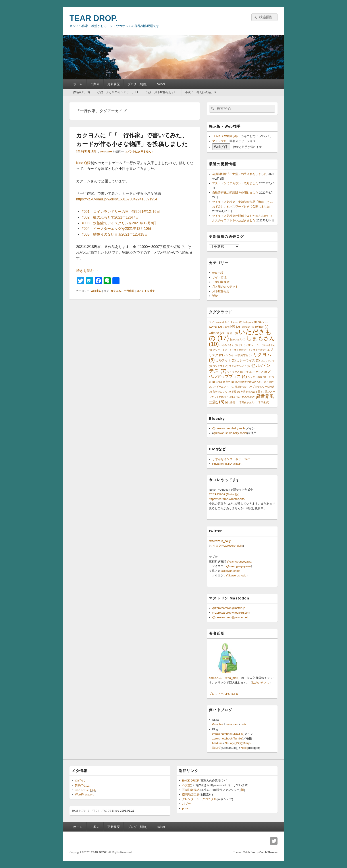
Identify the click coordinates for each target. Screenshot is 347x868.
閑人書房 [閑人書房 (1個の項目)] (232, 402)
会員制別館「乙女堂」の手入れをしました (240, 174)
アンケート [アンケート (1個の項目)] (221, 350)
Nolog (245, 748)
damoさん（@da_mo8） (225, 678)
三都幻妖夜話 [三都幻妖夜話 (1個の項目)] (225, 382)
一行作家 (129, 291)
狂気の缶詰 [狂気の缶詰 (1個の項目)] (247, 397)
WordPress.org (85, 794)
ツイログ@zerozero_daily (226, 546)
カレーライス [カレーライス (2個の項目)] (248, 360)
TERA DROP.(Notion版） (225, 494)
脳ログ (217, 748)
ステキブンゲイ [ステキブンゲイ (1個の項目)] (239, 366)
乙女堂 (186, 785)
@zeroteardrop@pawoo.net (230, 617)
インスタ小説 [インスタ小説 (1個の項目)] (257, 350)
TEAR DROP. (93, 18)
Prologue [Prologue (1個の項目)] (247, 327)
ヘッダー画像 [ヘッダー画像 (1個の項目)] (257, 377)
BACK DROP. (191, 781)
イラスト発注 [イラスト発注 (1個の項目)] (238, 350)
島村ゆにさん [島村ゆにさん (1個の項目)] (222, 392)
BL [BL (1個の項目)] (212, 322)
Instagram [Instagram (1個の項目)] (250, 322)
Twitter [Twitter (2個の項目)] (261, 327)
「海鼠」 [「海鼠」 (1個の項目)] (231, 333)
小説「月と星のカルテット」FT (118, 92)
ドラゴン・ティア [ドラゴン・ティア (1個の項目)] (255, 372)
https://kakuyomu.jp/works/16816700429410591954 (117, 199)
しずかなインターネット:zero (231, 459)
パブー (186, 804)
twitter (161, 84)
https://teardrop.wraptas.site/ (227, 499)
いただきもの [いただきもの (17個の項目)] (240, 335)
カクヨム (116, 291)
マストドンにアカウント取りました (235, 183)
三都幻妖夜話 (221, 282)
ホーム (78, 84)
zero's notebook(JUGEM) (228, 734)
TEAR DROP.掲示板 (225, 136)
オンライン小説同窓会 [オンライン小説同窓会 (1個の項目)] (238, 355)
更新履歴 (114, 84)
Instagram (232, 724)
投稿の (83, 785)
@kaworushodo (236, 575)
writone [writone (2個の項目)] (216, 333)
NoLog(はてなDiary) (238, 743)
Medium (217, 743)
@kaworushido (231, 571)
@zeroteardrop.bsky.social (229, 428)
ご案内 (95, 84)
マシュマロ (219, 141)
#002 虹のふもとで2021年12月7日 (110, 217)
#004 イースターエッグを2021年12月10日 (117, 229)
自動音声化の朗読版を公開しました (235, 193)
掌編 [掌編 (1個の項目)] (236, 392)
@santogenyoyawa (239, 562)
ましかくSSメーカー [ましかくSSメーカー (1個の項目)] (252, 345)
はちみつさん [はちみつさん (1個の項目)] (229, 345)
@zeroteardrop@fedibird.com (231, 613)
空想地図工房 (191, 794)
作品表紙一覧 (82, 92)
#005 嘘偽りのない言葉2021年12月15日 (115, 234)
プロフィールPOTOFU (224, 694)
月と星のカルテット (225, 287)
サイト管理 (219, 277)
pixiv (185, 808)
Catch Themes (268, 852)
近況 (215, 296)
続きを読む (87, 271)
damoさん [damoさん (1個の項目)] (223, 322)
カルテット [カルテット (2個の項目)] (226, 360)
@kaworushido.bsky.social (230, 433)
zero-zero (106, 152)
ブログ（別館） (138, 84)
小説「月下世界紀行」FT (162, 92)
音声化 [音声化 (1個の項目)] (264, 402)
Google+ (218, 724)
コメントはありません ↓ (139, 152)
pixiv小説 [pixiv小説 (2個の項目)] (231, 327)
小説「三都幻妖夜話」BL (201, 92)
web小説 (96, 291)
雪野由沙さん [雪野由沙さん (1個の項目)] (248, 402)
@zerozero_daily (220, 541)
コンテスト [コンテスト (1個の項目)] (221, 366)
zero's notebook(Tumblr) (228, 738)
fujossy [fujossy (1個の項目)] (237, 322)
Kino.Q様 (83, 163)
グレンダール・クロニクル (199, 799)
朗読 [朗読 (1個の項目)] (235, 397)
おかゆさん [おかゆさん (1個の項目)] (238, 339)
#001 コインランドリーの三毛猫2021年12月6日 (121, 212)
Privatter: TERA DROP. (227, 464)
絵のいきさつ (261, 683)
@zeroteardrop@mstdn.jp (229, 608)
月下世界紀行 (221, 291)
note (244, 724)
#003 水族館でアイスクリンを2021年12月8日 (119, 223)
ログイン (81, 781)
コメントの (86, 790)
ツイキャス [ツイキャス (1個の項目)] (235, 372)
